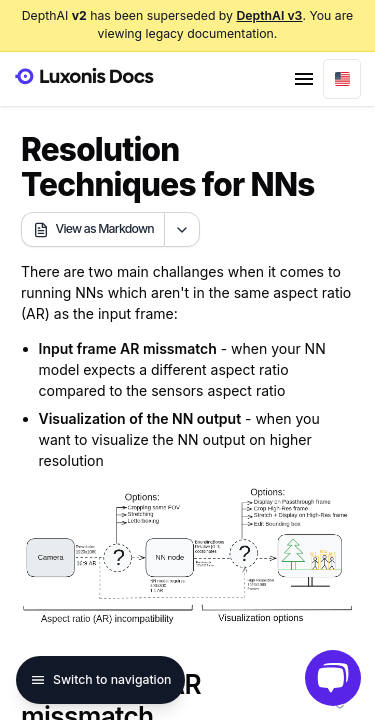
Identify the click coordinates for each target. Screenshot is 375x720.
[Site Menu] (304, 78)
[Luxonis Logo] (84, 76)
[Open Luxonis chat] (333, 678)
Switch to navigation (100, 680)
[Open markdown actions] (182, 229)
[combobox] (342, 79)
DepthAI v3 (269, 15)
